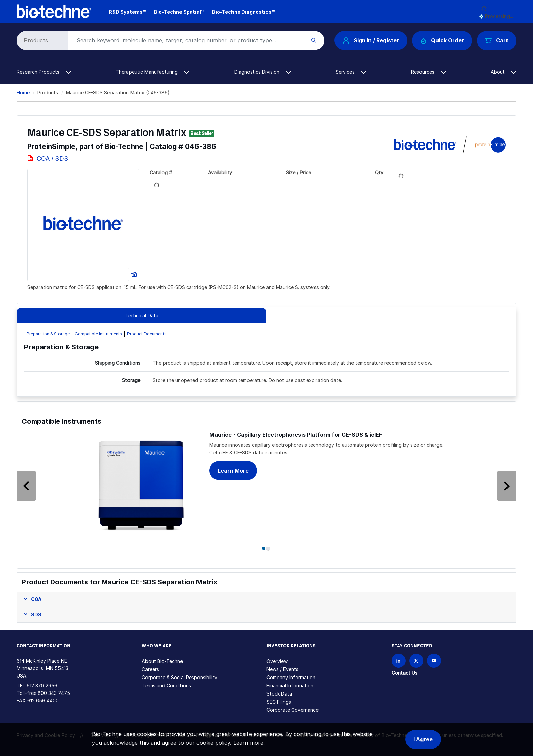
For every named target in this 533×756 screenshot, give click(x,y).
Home (23, 93)
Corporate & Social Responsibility (179, 677)
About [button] (503, 72)
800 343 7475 (54, 693)
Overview (277, 661)
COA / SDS (52, 159)
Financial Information (290, 685)
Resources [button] (428, 72)
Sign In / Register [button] (371, 40)
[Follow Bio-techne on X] (416, 661)
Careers (150, 669)
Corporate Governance (293, 710)
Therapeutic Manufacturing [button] (152, 72)
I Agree (423, 739)
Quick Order (442, 41)
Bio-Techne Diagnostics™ (243, 12)
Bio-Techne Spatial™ (179, 12)
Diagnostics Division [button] (263, 72)
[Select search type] (41, 40)
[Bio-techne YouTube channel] (434, 661)
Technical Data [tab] (142, 315)
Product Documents (147, 334)
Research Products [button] (44, 72)
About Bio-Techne (162, 661)
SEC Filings (279, 702)
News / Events (282, 669)
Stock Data (279, 694)
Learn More (233, 471)
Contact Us (405, 673)
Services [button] (351, 72)
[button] (32, 474)
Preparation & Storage (48, 334)
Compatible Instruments (98, 334)
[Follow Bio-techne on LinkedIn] (399, 661)
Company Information (291, 677)
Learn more (248, 743)
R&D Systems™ (127, 12)
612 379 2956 (42, 685)
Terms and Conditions (166, 685)
